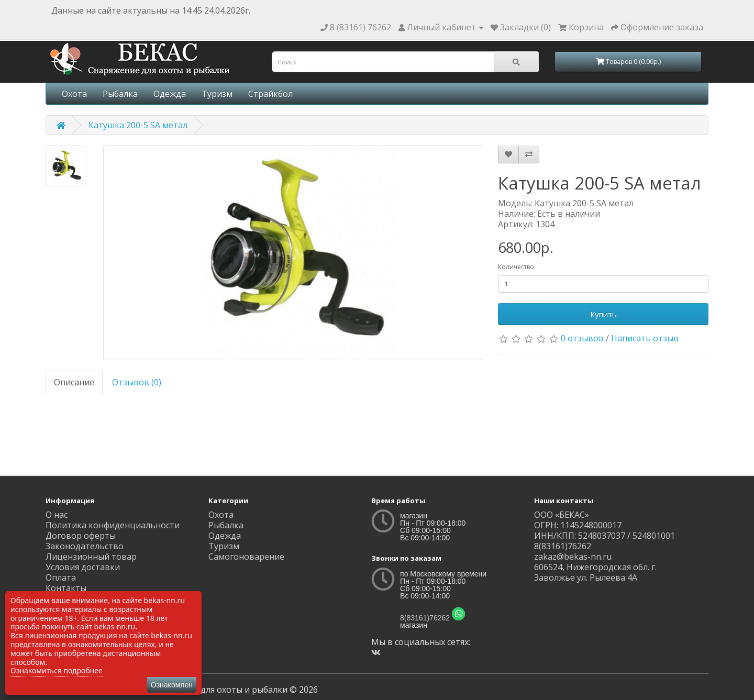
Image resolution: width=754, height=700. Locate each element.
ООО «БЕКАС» (562, 515)
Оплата (61, 577)
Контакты (66, 588)
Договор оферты (81, 536)
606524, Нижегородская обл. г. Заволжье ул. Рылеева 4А (595, 572)
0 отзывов (582, 338)
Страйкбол (270, 94)
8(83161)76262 (425, 618)
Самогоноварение (246, 557)
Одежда (170, 94)
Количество (516, 267)
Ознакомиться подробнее (57, 670)
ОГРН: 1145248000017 (578, 525)
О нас (57, 515)
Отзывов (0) (137, 382)
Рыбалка (120, 94)
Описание (74, 382)
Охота (74, 94)
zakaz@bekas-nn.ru (573, 557)
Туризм (217, 94)
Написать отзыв (645, 338)
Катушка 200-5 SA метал (138, 125)
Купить (603, 314)
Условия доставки (83, 567)
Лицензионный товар (91, 557)
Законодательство (85, 546)
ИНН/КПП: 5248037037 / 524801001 (605, 536)
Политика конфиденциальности (113, 525)
